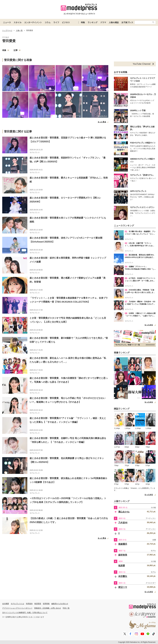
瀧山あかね (124, 512)
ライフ (56, 22)
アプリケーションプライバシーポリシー (17, 608)
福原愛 (122, 566)
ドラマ (103, 22)
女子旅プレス (127, 22)
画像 (6, 50)
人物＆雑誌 (114, 22)
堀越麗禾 (123, 544)
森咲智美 (123, 555)
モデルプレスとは (17, 604)
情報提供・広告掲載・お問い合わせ (48, 608)
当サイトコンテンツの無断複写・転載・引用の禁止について (25, 613)
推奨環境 (38, 604)
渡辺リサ (123, 587)
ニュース (7, 22)
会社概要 (6, 604)
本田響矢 (123, 576)
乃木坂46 (123, 523)
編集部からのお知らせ (60, 604)
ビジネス (66, 22)
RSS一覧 (66, 608)
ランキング (93, 22)
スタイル (18, 22)
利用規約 (29, 604)
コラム (48, 22)
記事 (17, 50)
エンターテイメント (33, 22)
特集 (83, 22)
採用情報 (46, 604)
